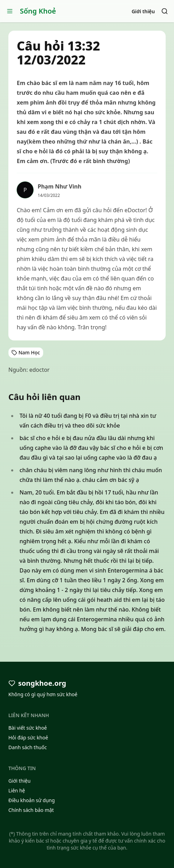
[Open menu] (10, 11)
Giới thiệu (143, 11)
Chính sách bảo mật (31, 810)
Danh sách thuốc (28, 747)
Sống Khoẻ (38, 11)
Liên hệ (17, 790)
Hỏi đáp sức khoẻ (28, 738)
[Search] (165, 11)
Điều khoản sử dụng (32, 800)
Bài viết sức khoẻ (28, 728)
